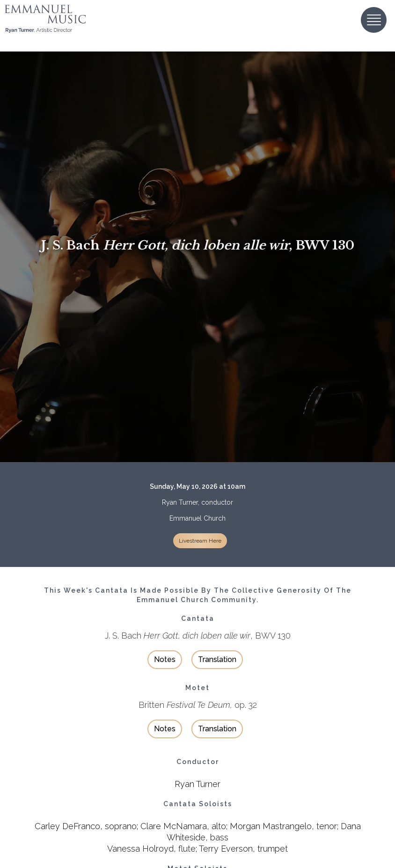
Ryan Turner (197, 784)
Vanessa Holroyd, (142, 849)
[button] (374, 20)
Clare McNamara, (175, 826)
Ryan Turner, (181, 502)
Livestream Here (200, 541)
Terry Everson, (227, 849)
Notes (165, 659)
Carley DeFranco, (69, 826)
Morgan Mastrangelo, (272, 826)
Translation (217, 659)
